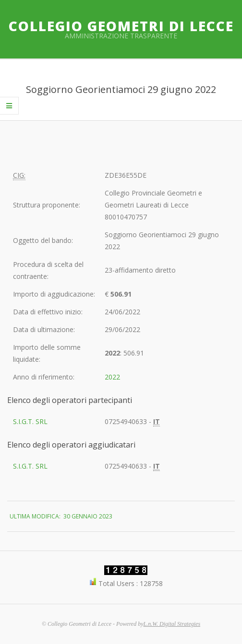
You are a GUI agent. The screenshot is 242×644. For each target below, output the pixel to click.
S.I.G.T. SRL (30, 421)
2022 (112, 377)
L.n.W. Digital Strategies (172, 624)
